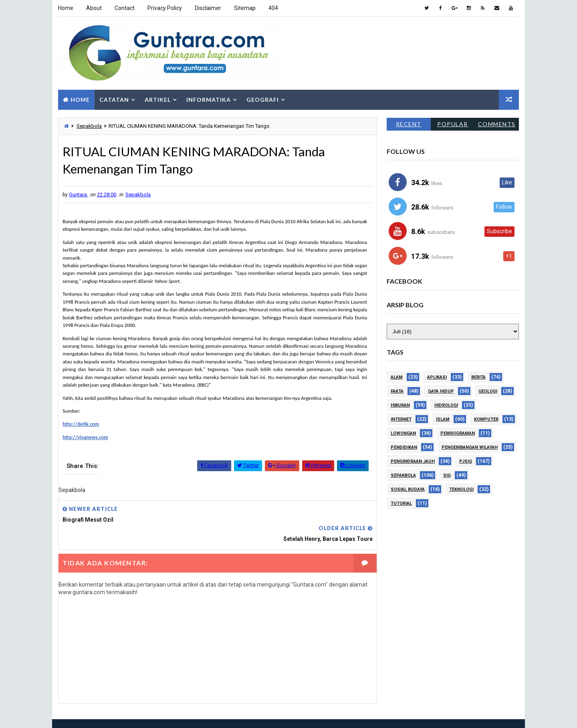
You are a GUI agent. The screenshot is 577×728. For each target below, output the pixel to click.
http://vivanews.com (85, 437)
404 (273, 8)
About (94, 8)
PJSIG (466, 461)
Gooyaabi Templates (193, 714)
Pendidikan (404, 447)
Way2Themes (108, 714)
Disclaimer (208, 8)
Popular (453, 124)
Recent (409, 124)
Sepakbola (89, 126)
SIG (447, 475)
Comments (497, 124)
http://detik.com (81, 424)
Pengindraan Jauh (413, 461)
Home (66, 8)
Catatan (114, 99)
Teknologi (461, 489)
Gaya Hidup (441, 391)
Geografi (263, 99)
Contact (125, 8)
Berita (478, 377)
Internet (401, 419)
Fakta (397, 391)
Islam (443, 419)
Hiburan (400, 405)
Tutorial (401, 503)
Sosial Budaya (408, 489)
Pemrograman (458, 433)
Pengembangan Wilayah (470, 447)
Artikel (158, 99)
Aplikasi (437, 377)
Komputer (486, 419)
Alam (397, 377)
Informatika (209, 99)
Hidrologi (446, 405)
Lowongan (403, 433)
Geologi (488, 391)
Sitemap (245, 8)
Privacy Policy (165, 8)
